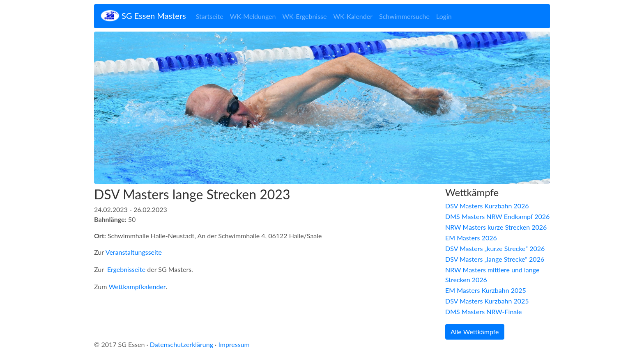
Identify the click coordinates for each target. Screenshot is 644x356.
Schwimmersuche (404, 16)
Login (444, 16)
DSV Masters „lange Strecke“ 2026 (495, 259)
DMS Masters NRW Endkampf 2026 (497, 216)
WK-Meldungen (253, 16)
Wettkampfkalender (137, 286)
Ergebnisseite (126, 269)
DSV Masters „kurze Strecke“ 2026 (495, 248)
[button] (128, 108)
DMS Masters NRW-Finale (484, 311)
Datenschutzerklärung (182, 344)
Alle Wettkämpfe (475, 332)
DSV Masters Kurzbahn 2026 (487, 206)
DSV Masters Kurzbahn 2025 (487, 301)
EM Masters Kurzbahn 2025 (486, 290)
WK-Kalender (353, 16)
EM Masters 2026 (471, 238)
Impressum (234, 344)
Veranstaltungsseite (134, 252)
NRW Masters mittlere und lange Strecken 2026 (492, 275)
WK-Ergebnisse (304, 16)
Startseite (210, 16)
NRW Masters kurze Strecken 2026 (496, 227)
